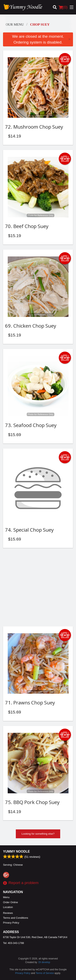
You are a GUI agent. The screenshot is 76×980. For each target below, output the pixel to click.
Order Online (10, 902)
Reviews (8, 913)
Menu (6, 897)
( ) (63, 7)
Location (8, 907)
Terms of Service (45, 973)
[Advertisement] (38, 587)
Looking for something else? (38, 834)
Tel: (13, 943)
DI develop (44, 962)
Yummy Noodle (16, 851)
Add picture (65, 59)
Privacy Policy (11, 923)
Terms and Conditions (16, 918)
